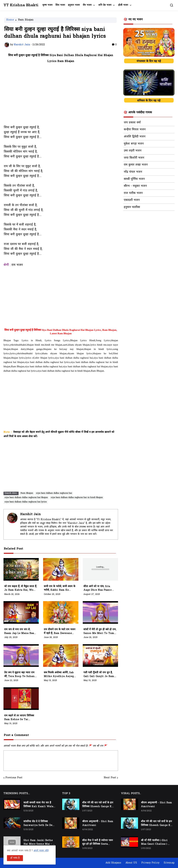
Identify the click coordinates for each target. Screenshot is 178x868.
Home (10, 20)
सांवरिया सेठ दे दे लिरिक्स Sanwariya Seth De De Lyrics (38, 824)
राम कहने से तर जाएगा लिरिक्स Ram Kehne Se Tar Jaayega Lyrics (19, 718)
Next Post (110, 778)
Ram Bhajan (26, 20)
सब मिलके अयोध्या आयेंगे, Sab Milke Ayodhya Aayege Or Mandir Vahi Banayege (59, 675)
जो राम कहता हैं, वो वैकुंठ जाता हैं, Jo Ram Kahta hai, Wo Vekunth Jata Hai (21, 588)
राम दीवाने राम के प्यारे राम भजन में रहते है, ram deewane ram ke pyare (60, 632)
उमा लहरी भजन (133, 151)
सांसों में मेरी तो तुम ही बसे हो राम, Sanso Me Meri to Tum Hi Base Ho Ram (100, 632)
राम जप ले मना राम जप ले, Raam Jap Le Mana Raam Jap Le (20, 632)
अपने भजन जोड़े (41, 851)
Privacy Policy (150, 863)
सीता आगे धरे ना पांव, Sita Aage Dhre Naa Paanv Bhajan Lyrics (98, 588)
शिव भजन (60, 5)
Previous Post (14, 778)
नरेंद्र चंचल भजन (133, 172)
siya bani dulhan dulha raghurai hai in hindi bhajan (77, 498)
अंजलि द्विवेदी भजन (135, 137)
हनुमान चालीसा (132, 207)
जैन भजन (87, 5)
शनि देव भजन (105, 5)
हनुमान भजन (74, 5)
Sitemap (169, 863)
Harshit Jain (31, 514)
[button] (172, 5)
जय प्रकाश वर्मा (132, 123)
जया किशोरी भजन (134, 158)
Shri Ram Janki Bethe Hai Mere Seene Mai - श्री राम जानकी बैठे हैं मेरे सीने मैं (39, 842)
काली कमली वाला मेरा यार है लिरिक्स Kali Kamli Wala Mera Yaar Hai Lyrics (38, 805)
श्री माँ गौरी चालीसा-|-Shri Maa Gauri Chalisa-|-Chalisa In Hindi (154, 842)
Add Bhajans (113, 863)
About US (131, 863)
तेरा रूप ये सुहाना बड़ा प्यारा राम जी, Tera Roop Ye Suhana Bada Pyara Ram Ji (20, 675)
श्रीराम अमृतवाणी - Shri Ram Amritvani (98, 823)
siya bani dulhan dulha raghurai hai (54, 493)
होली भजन (123, 5)
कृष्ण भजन (47, 5)
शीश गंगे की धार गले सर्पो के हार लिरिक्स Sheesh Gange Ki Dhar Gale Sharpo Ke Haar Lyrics (98, 805)
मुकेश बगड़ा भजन (134, 144)
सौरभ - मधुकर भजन (135, 186)
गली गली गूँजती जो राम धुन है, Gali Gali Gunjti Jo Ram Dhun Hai (99, 675)
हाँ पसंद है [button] (15, 858)
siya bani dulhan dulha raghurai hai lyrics (26, 502)
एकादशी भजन (132, 200)
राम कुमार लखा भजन (136, 165)
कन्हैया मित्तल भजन (135, 130)
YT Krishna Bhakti (21, 5)
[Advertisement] (61, 96)
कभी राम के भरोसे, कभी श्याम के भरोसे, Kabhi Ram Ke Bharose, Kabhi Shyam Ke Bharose (60, 588)
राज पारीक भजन (133, 193)
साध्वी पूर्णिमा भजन (134, 179)
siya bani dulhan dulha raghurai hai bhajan (26, 498)
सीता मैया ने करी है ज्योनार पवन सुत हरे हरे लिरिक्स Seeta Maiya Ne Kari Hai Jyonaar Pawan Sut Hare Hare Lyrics (98, 842)
